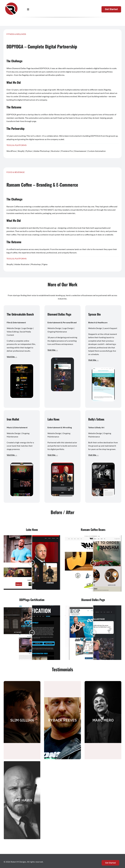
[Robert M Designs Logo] (11, 3)
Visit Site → (12, 357)
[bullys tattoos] (103, 464)
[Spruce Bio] (103, 369)
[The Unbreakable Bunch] (22, 365)
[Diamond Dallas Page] (62, 358)
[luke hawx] (62, 464)
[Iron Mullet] (22, 464)
